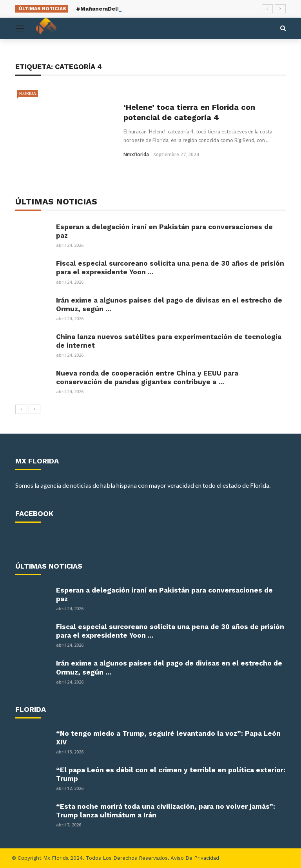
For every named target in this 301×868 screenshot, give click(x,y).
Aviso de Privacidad (195, 858)
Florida (28, 93)
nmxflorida (136, 154)
